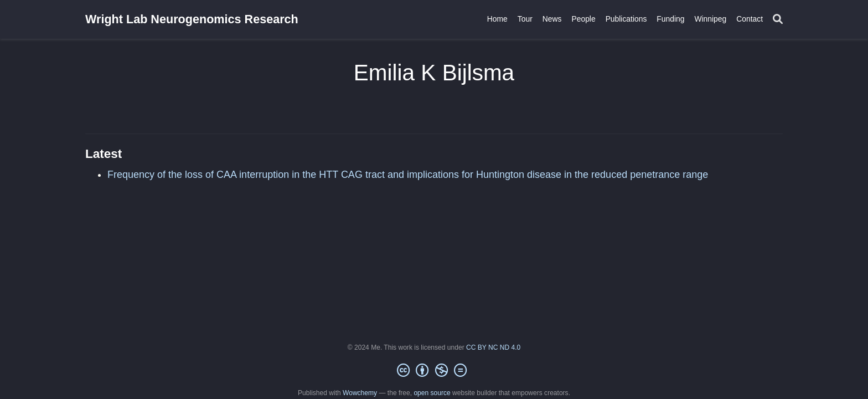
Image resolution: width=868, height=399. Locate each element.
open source (432, 393)
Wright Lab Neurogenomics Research (192, 19)
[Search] (778, 20)
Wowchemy (360, 393)
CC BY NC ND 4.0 (493, 347)
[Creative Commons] (434, 371)
